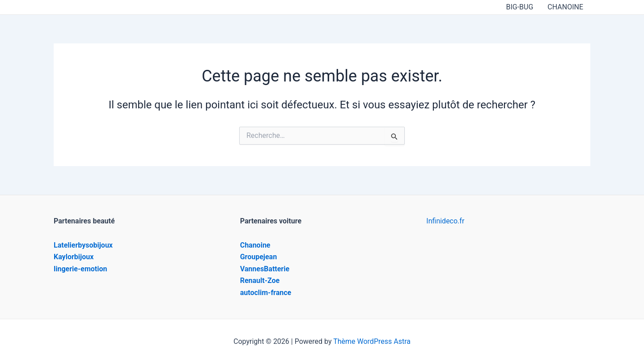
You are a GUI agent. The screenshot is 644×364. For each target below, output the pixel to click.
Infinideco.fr (445, 221)
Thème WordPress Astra (372, 341)
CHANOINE (565, 7)
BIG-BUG (519, 7)
